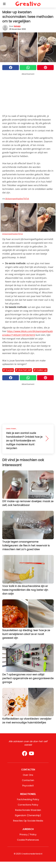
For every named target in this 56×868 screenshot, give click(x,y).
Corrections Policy (28, 805)
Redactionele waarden (28, 810)
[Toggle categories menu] (4, 4)
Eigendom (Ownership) (28, 815)
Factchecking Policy (28, 799)
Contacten (28, 780)
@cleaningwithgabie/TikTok (17, 199)
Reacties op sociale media (28, 821)
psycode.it (28, 786)
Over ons (28, 775)
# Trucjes (8, 370)
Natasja (17, 26)
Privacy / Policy (28, 834)
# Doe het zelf (23, 370)
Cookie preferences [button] (28, 840)
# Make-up (40, 370)
